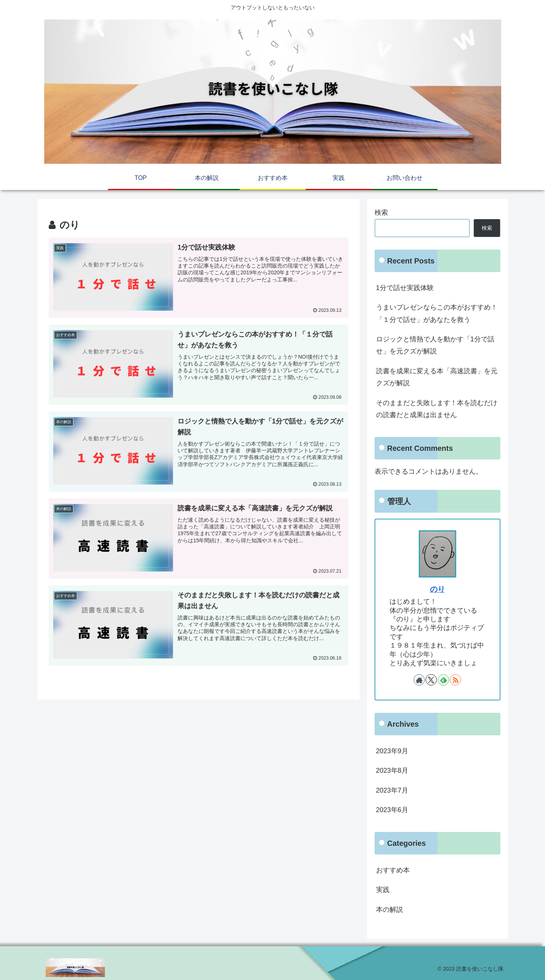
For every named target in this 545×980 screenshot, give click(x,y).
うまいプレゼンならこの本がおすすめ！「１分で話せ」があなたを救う (437, 313)
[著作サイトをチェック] (419, 680)
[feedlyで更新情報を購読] (443, 680)
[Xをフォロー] (431, 680)
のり (437, 589)
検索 (381, 212)
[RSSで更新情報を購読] (455, 680)
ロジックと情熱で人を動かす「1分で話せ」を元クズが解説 (435, 345)
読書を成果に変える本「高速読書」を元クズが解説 (437, 377)
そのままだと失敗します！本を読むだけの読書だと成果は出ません (437, 409)
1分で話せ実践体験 (405, 288)
